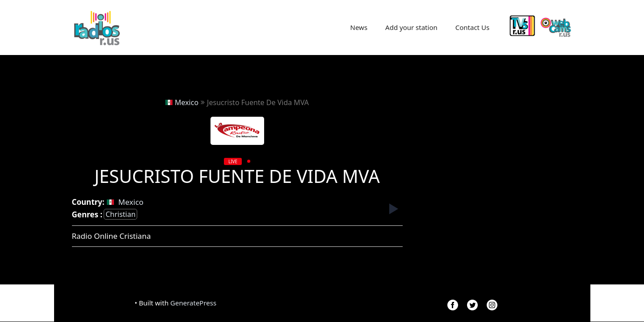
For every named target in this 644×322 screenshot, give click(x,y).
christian (120, 214)
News (359, 27)
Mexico (182, 102)
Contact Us (472, 27)
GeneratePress (193, 303)
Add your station (411, 27)
